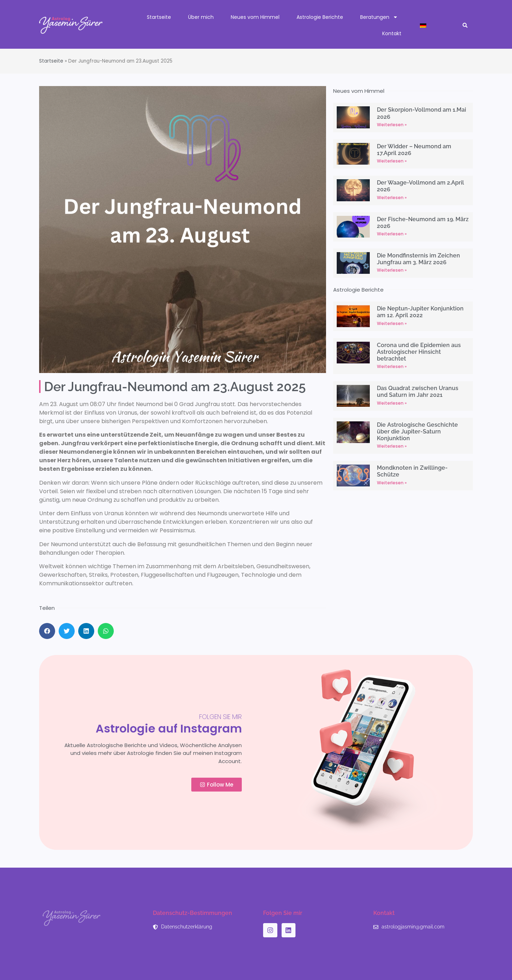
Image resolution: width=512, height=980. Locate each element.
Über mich (201, 17)
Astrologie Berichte (320, 17)
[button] (465, 25)
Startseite (159, 17)
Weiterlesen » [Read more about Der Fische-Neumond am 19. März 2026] (392, 234)
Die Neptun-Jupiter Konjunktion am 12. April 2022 (420, 312)
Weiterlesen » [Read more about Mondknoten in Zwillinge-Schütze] (392, 483)
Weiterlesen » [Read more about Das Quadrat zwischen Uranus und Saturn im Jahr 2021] (392, 403)
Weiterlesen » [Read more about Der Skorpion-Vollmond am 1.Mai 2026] (392, 125)
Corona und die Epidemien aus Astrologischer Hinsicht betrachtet (419, 352)
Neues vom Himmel (255, 17)
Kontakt (392, 33)
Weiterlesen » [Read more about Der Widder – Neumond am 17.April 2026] (392, 161)
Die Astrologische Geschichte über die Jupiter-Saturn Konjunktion (417, 432)
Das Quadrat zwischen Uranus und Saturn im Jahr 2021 (418, 392)
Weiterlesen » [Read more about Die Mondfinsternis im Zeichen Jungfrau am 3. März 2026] (392, 270)
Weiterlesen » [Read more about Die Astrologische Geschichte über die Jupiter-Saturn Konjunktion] (392, 446)
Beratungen (379, 17)
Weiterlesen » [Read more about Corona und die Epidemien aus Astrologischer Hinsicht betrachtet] (392, 366)
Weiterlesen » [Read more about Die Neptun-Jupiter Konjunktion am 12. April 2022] (392, 323)
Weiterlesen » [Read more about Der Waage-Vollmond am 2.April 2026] (392, 198)
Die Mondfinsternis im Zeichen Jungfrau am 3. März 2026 (418, 259)
